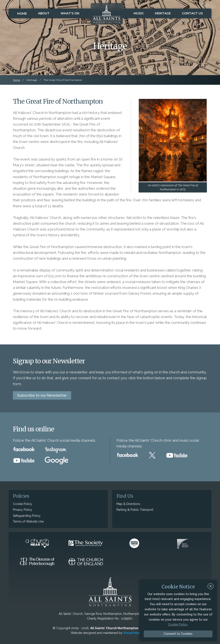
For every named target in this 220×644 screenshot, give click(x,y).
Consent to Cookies (178, 634)
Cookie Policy (23, 504)
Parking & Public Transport (135, 510)
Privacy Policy (23, 510)
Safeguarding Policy (27, 516)
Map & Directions (128, 504)
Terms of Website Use (28, 521)
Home (22, 14)
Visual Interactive (136, 633)
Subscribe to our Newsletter (42, 395)
